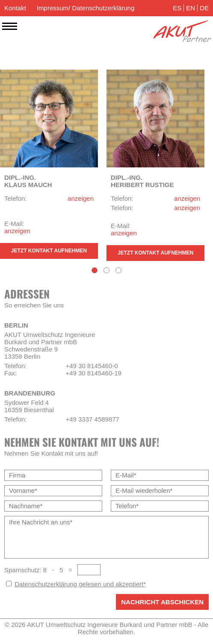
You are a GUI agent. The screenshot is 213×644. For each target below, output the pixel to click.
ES (177, 8)
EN (191, 8)
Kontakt (15, 8)
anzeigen (81, 198)
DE (204, 8)
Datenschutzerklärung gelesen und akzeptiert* (80, 584)
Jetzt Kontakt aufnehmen (49, 251)
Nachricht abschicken (162, 602)
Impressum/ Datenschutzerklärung (86, 8)
